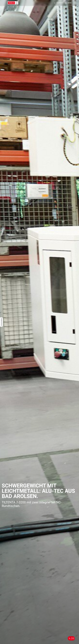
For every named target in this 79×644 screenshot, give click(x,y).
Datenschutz (1, 322)
